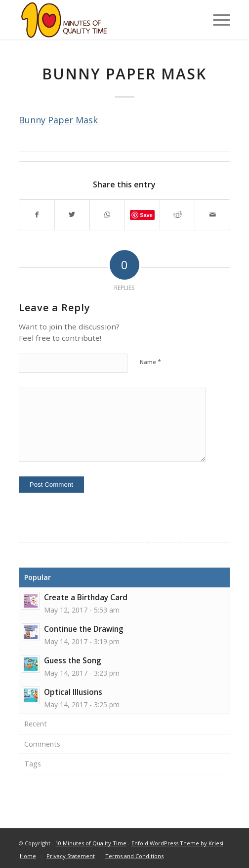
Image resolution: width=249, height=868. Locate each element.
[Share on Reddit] (177, 215)
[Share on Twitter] (72, 215)
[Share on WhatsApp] (107, 215)
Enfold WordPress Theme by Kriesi (177, 843)
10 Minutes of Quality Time (91, 843)
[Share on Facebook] (37, 215)
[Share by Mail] (212, 215)
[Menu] (217, 20)
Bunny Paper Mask (58, 120)
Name (150, 362)
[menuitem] (28, 856)
